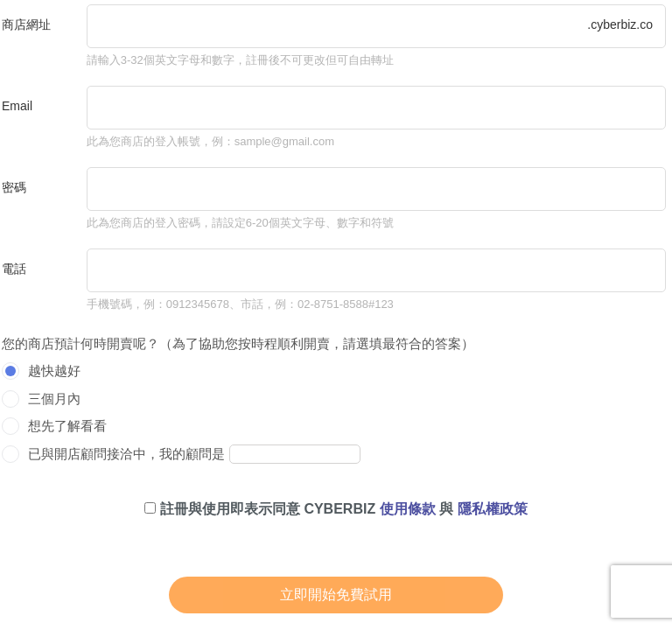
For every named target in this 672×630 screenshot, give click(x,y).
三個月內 (54, 399)
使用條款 (408, 509)
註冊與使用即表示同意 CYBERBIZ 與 (336, 509)
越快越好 (54, 371)
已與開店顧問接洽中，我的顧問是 (126, 454)
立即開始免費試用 (336, 595)
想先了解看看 (67, 426)
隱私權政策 (493, 509)
